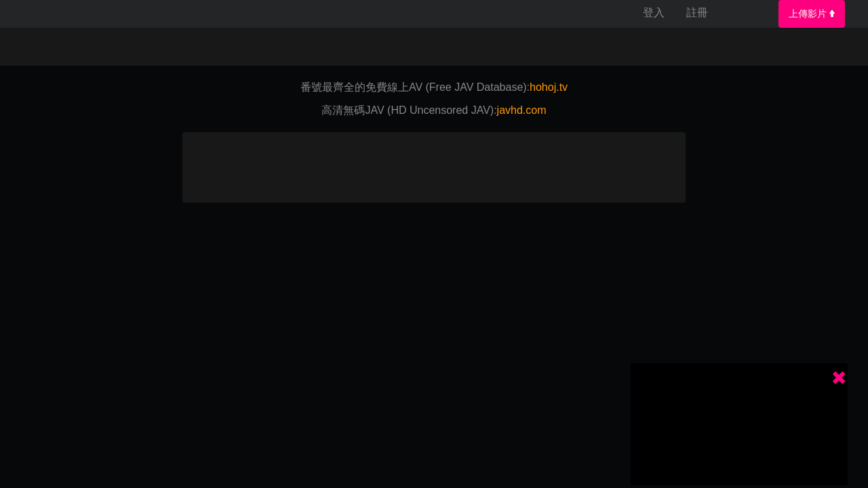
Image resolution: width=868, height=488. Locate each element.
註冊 (697, 13)
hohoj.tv (549, 87)
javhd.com (522, 110)
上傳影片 (812, 14)
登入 (654, 13)
